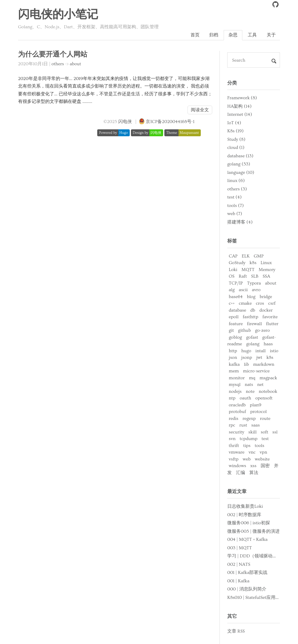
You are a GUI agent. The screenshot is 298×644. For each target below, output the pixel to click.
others (58, 64)
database (237, 310)
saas (256, 425)
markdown (264, 364)
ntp (232, 398)
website (262, 459)
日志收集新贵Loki (245, 506)
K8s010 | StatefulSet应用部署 (256, 598)
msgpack (268, 378)
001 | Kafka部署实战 (247, 573)
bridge (266, 297)
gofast (252, 337)
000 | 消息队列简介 (247, 589)
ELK (246, 256)
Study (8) (236, 139)
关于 (271, 35)
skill (252, 432)
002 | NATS (239, 564)
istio (274, 351)
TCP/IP (236, 283)
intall (260, 351)
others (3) (237, 189)
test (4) (234, 197)
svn (232, 439)
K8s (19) (235, 131)
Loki (233, 270)
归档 (214, 35)
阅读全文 (200, 110)
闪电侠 (125, 122)
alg (232, 290)
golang (253, 344)
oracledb (237, 405)
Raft (243, 276)
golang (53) (239, 164)
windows (237, 466)
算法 (254, 473)
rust (243, 425)
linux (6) (236, 181)
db (253, 310)
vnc (252, 452)
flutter (272, 324)
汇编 (241, 473)
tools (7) (236, 206)
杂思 (233, 35)
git (231, 330)
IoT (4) (234, 123)
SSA (266, 276)
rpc (232, 425)
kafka (234, 364)
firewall (254, 324)
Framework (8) (242, 98)
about (75, 64)
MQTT (248, 270)
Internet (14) (240, 114)
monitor (237, 378)
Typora (254, 283)
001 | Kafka (238, 581)
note (250, 391)
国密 (265, 466)
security (236, 432)
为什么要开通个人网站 (53, 55)
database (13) (240, 156)
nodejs (235, 391)
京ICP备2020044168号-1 (170, 122)
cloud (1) (236, 148)
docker (266, 310)
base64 (236, 297)
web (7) (235, 214)
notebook (268, 391)
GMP (259, 256)
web (247, 459)
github (245, 330)
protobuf (237, 412)
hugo (246, 351)
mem (234, 371)
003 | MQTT (240, 548)
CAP (233, 256)
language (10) (241, 173)
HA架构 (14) (239, 106)
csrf (272, 303)
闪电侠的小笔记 (58, 15)
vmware (237, 452)
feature (236, 324)
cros (260, 303)
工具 (252, 35)
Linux (266, 263)
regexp (249, 419)
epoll (234, 317)
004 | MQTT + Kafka (247, 539)
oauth (245, 398)
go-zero (262, 330)
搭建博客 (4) (240, 222)
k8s (253, 263)
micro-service (256, 371)
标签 (232, 241)
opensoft (264, 398)
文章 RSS (236, 631)
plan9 (256, 405)
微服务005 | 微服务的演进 (253, 531)
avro (256, 290)
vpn (264, 452)
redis (234, 419)
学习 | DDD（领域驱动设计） (257, 556)
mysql (235, 385)
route (265, 419)
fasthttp (250, 317)
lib (246, 364)
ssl (275, 432)
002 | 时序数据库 (244, 515)
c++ (232, 303)
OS (232, 276)
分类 (232, 83)
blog (251, 297)
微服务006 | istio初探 (249, 523)
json (233, 357)
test (265, 439)
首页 (195, 35)
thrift (234, 446)
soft (264, 432)
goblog (235, 337)
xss (253, 466)
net (261, 385)
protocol (258, 412)
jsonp (247, 357)
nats (249, 385)
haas (268, 344)
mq (252, 378)
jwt (259, 357)
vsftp (234, 459)
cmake (245, 303)
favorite (270, 317)
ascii (243, 290)
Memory (267, 270)
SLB (255, 276)
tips (247, 446)
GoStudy (237, 263)
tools (259, 446)
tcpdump (248, 439)
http (233, 351)
